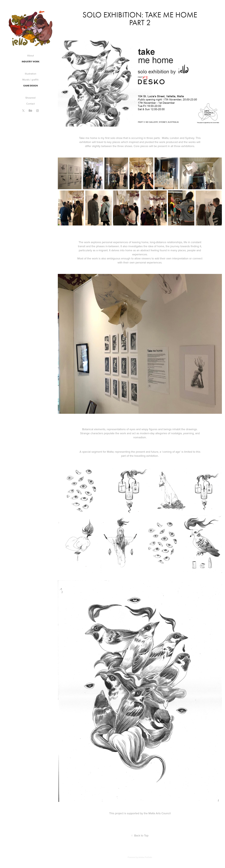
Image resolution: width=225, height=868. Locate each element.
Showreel (30, 98)
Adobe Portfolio (145, 857)
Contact (31, 104)
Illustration (31, 74)
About (31, 55)
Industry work (31, 62)
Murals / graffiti (30, 80)
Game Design (31, 86)
